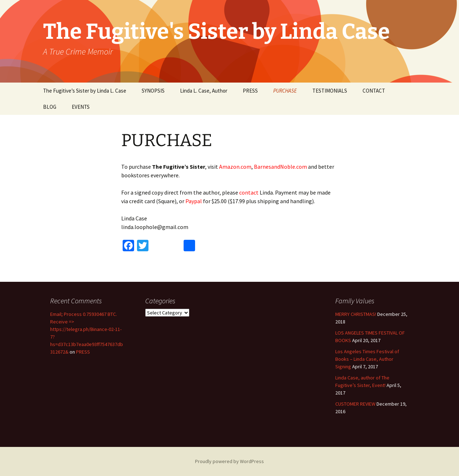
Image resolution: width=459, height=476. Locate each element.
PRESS (250, 91)
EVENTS (81, 107)
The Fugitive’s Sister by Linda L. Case (85, 91)
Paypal (194, 201)
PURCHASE (285, 91)
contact (249, 192)
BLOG (50, 107)
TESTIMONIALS (330, 91)
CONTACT (374, 91)
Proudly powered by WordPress (229, 461)
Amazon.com (235, 167)
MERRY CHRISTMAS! (356, 314)
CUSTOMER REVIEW (355, 404)
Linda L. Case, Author (204, 91)
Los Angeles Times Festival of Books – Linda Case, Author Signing (367, 359)
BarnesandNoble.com (280, 167)
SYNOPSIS (153, 91)
